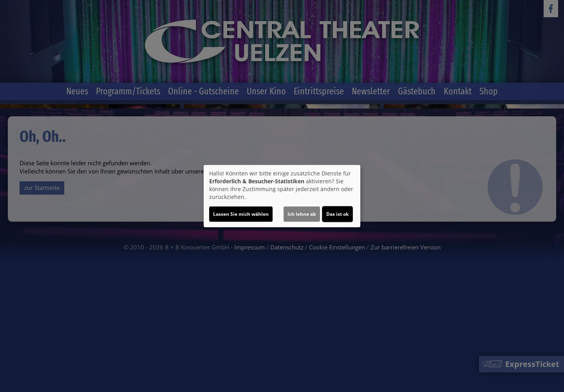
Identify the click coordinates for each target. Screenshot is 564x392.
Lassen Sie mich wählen (241, 214)
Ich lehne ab (302, 214)
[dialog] (282, 196)
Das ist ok (337, 214)
